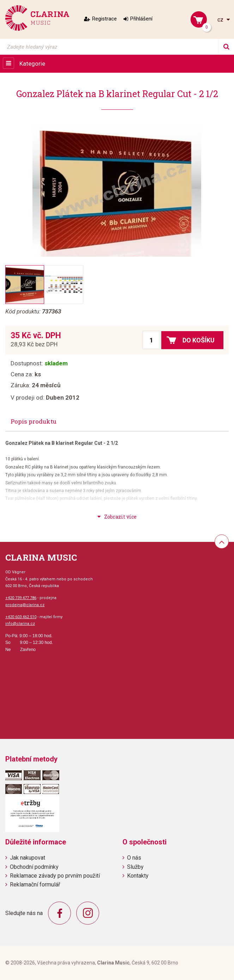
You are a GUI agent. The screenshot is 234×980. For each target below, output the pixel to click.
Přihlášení (141, 19)
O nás (134, 858)
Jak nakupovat (28, 858)
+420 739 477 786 (21, 598)
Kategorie (32, 64)
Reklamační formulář (35, 885)
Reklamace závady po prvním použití (55, 876)
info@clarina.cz (20, 624)
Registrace (104, 19)
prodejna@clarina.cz (25, 605)
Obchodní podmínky (34, 867)
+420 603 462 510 (21, 617)
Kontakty (138, 876)
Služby (135, 867)
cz (221, 20)
